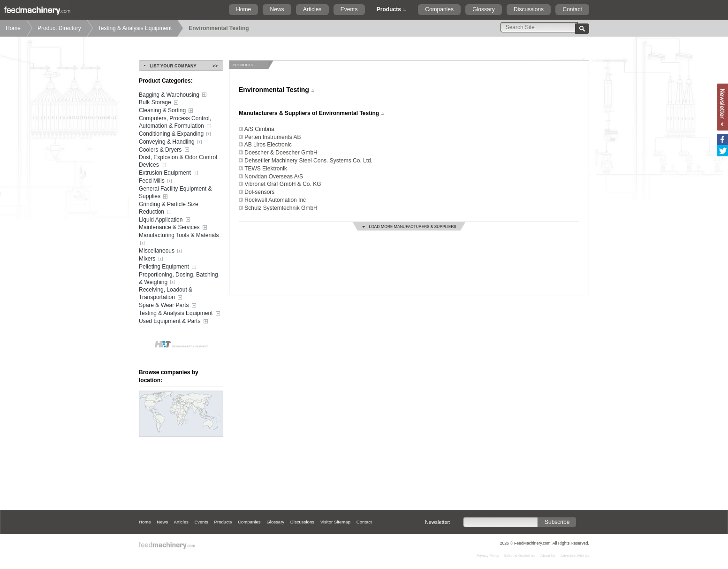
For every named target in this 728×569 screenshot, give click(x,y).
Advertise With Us (575, 556)
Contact (572, 9)
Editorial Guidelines (520, 556)
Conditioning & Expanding (176, 134)
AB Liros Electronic (268, 145)
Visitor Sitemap (335, 522)
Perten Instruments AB (273, 137)
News (277, 9)
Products (389, 9)
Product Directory (59, 28)
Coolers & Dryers (165, 150)
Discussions (529, 9)
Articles (312, 9)
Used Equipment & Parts (174, 322)
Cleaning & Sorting (167, 111)
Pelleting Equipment (168, 267)
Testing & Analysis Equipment (135, 28)
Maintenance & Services (174, 228)
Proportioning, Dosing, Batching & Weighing (178, 279)
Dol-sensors (259, 192)
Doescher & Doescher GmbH (281, 153)
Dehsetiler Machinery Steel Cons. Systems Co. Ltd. (308, 161)
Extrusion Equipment (169, 173)
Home (243, 9)
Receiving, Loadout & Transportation (166, 294)
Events (349, 9)
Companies (439, 9)
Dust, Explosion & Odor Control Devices (178, 161)
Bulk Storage (159, 103)
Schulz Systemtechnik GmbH (281, 208)
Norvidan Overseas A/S (274, 177)
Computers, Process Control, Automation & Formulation (176, 123)
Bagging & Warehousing (174, 95)
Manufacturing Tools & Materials (179, 239)
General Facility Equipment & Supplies (175, 193)
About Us (548, 556)
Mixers (152, 259)
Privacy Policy (488, 556)
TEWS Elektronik (266, 169)
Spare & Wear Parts (168, 306)
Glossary (483, 9)
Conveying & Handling (171, 142)
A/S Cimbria (259, 129)
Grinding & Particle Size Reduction (169, 208)
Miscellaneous (161, 251)
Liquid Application (165, 220)
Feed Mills (156, 181)
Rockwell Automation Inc (275, 200)
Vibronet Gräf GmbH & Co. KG (283, 184)
